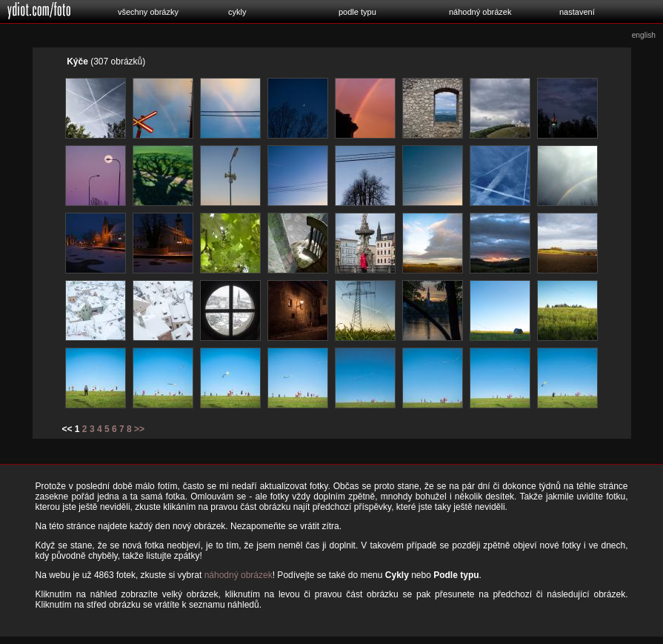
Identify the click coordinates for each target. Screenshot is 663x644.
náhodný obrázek (480, 12)
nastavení (577, 12)
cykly (237, 12)
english (644, 35)
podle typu (357, 12)
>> (139, 429)
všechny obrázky (148, 12)
